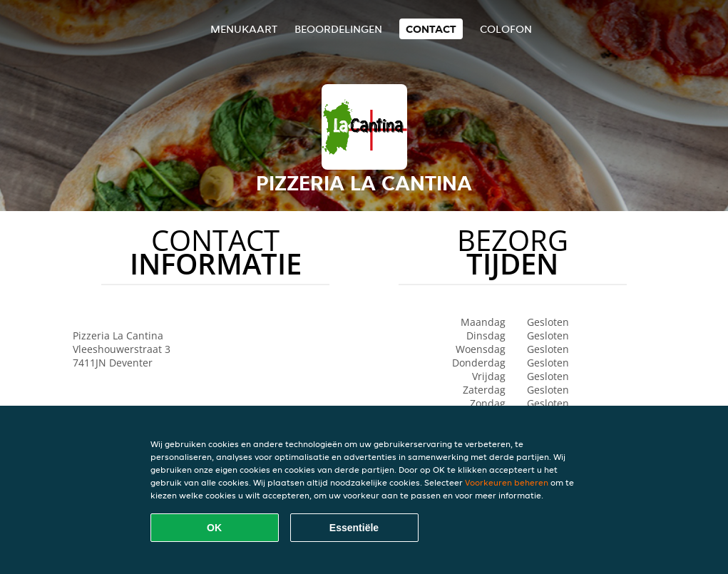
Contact (431, 29)
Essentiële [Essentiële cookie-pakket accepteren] (354, 528)
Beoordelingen (338, 29)
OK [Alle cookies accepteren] (214, 528)
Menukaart (244, 29)
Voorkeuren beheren (507, 482)
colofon (506, 29)
